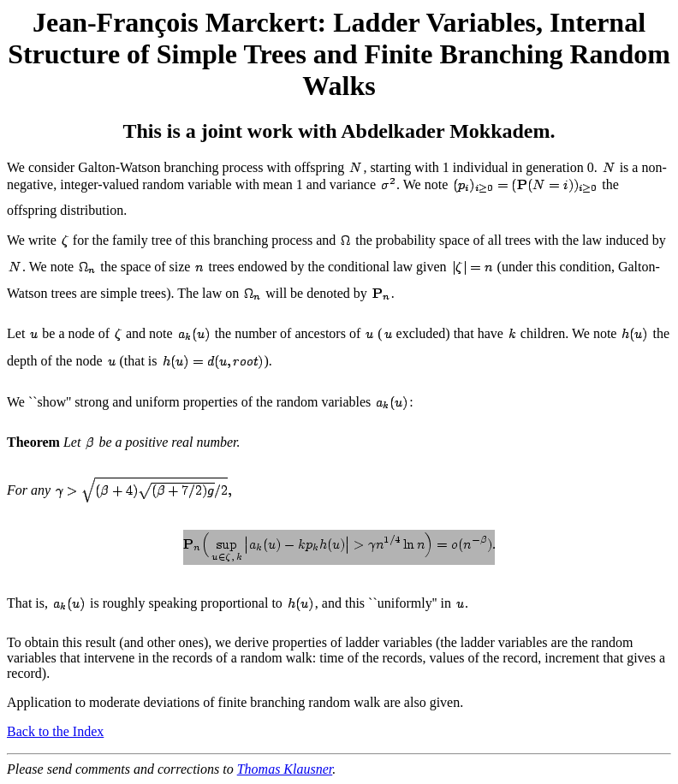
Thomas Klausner (285, 769)
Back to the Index (55, 731)
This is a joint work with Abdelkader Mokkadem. (339, 131)
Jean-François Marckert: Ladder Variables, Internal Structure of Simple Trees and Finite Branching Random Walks (339, 54)
